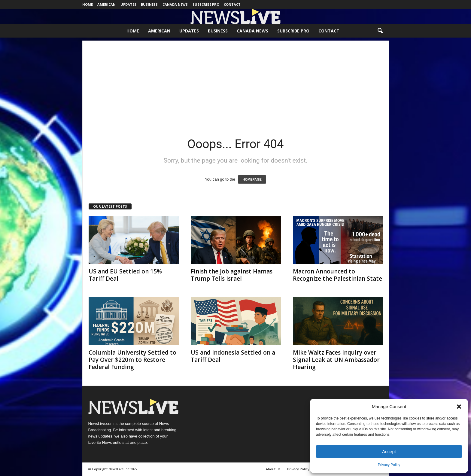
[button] (459, 407)
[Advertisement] (236, 83)
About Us (273, 469)
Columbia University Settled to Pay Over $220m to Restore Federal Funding (132, 360)
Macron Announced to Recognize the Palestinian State (337, 275)
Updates (128, 4)
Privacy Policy (389, 465)
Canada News (175, 4)
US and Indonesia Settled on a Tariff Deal (233, 356)
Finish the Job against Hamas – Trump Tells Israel (234, 275)
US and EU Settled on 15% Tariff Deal (125, 275)
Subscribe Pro (206, 4)
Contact (232, 4)
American (106, 4)
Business (149, 4)
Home (88, 4)
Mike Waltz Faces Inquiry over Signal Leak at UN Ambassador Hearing (336, 360)
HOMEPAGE (252, 179)
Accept (389, 452)
